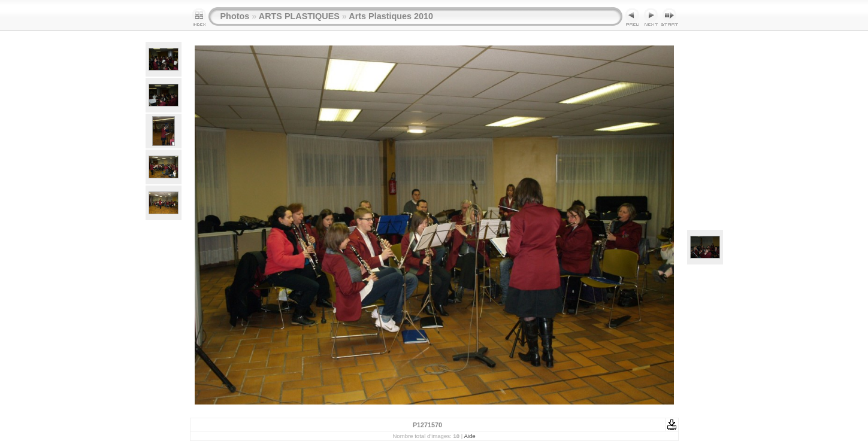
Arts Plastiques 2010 (391, 16)
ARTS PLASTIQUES (299, 16)
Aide (469, 436)
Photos (235, 16)
